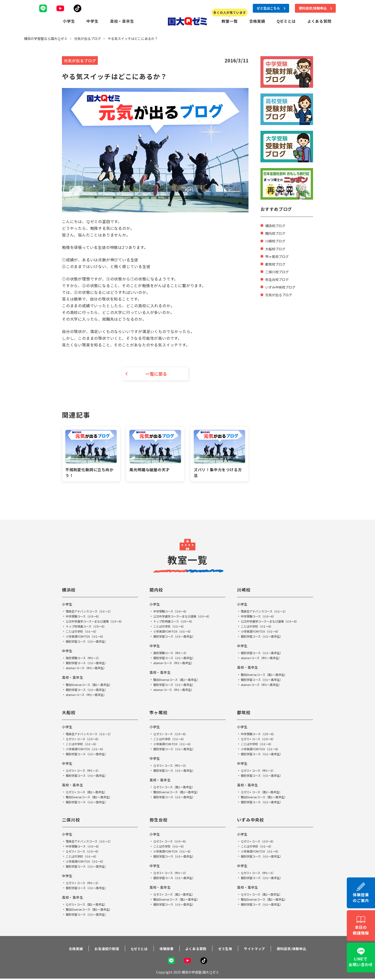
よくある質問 (319, 21)
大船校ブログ (277, 248)
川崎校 (245, 590)
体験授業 (164, 949)
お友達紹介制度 (100, 949)
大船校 (69, 713)
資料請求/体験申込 (300, 949)
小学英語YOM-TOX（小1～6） (88, 637)
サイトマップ (260, 949)
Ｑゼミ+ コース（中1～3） (86, 771)
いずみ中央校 (252, 820)
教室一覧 (229, 21)
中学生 (92, 21)
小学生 (69, 21)
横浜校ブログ (277, 225)
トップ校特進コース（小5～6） (89, 627)
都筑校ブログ (277, 263)
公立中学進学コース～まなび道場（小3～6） (99, 622)
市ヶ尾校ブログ (279, 255)
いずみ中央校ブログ (282, 286)
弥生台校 (160, 820)
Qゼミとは (286, 21)
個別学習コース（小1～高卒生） (90, 642)
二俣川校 (72, 820)
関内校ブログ (277, 232)
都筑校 (245, 713)
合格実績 (257, 21)
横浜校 (69, 590)
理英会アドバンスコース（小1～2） (93, 612)
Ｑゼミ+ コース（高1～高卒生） (90, 793)
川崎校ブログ (277, 240)
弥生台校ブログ (279, 278)
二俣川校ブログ (279, 271)
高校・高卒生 (122, 21)
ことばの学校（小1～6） (84, 632)
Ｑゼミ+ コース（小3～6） (86, 739)
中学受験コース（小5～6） (261, 734)
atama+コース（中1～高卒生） (90, 669)
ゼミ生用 (228, 949)
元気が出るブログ (281, 294)
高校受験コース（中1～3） (86, 659)
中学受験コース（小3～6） (86, 617)
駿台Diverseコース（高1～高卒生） (93, 685)
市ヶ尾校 (160, 713)
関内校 (157, 590)
